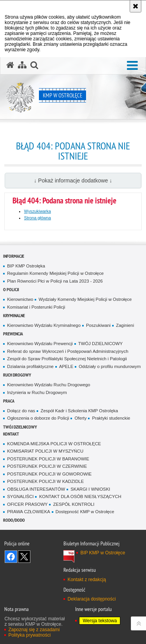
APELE (66, 366)
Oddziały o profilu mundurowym (110, 366)
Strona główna (38, 218)
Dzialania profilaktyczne (30, 366)
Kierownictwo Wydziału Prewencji (40, 344)
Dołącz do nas (21, 411)
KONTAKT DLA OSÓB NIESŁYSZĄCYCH (80, 496)
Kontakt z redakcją (87, 580)
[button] (132, 66)
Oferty (80, 418)
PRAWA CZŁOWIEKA (28, 512)
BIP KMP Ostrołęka (26, 266)
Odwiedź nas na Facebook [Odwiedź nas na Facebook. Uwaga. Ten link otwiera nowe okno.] (11, 557)
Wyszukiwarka (38, 211)
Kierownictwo (20, 299)
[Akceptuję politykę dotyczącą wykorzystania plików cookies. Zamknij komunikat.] (135, 6)
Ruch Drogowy (17, 375)
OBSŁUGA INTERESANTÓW (36, 489)
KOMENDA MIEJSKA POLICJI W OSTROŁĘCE (54, 444)
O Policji (11, 289)
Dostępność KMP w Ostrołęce (85, 512)
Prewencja (13, 334)
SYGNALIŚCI (20, 496)
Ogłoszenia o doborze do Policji (38, 418)
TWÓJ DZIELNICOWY (100, 344)
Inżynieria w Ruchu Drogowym (37, 392)
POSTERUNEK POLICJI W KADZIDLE (45, 481)
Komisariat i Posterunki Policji (36, 307)
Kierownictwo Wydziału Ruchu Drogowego (48, 385)
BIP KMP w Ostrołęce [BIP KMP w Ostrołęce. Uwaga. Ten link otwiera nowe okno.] (103, 553)
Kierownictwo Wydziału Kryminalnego (44, 325)
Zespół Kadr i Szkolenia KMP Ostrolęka (79, 411)
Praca (9, 401)
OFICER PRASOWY (27, 504)
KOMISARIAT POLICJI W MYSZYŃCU (45, 451)
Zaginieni (125, 325)
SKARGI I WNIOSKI (90, 489)
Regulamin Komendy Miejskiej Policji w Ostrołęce (55, 273)
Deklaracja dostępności (91, 599)
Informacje (14, 256)
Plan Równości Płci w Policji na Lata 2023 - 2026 (55, 281)
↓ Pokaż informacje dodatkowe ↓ (73, 181)
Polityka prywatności (29, 635)
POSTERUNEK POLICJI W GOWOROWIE (49, 474)
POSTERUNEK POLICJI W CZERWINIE (47, 466)
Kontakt (11, 434)
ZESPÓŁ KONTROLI (74, 504)
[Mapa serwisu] (22, 65)
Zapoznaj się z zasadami (34, 630)
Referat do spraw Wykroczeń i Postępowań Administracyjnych (68, 351)
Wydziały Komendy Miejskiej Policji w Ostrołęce (85, 299)
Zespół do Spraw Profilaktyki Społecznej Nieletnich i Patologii (67, 359)
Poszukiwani (98, 325)
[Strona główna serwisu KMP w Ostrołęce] (10, 65)
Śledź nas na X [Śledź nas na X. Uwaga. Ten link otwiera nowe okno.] (24, 557)
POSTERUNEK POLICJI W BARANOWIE (48, 459)
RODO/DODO (14, 520)
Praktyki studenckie (111, 418)
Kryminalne (14, 315)
